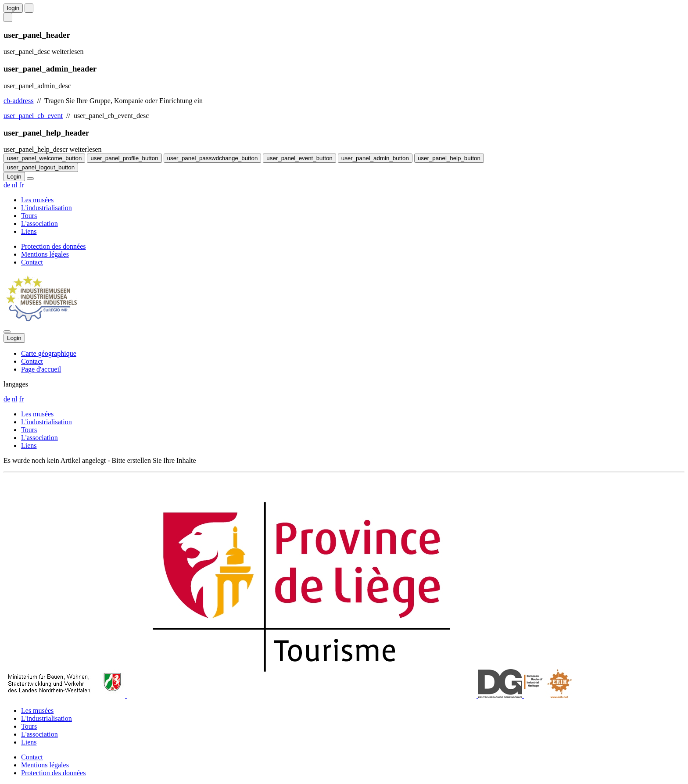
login (13, 8)
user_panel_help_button (449, 158)
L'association (39, 224)
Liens (29, 231)
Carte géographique (49, 353)
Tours (29, 216)
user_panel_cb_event (33, 116)
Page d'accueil (41, 369)
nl (14, 185)
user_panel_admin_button (375, 158)
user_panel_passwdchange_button (213, 158)
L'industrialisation (47, 208)
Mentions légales (45, 254)
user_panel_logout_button (41, 167)
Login (14, 177)
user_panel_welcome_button (44, 158)
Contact (32, 262)
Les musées (37, 200)
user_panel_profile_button (124, 158)
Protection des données (54, 246)
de (7, 185)
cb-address (18, 101)
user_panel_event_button (299, 158)
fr (22, 185)
